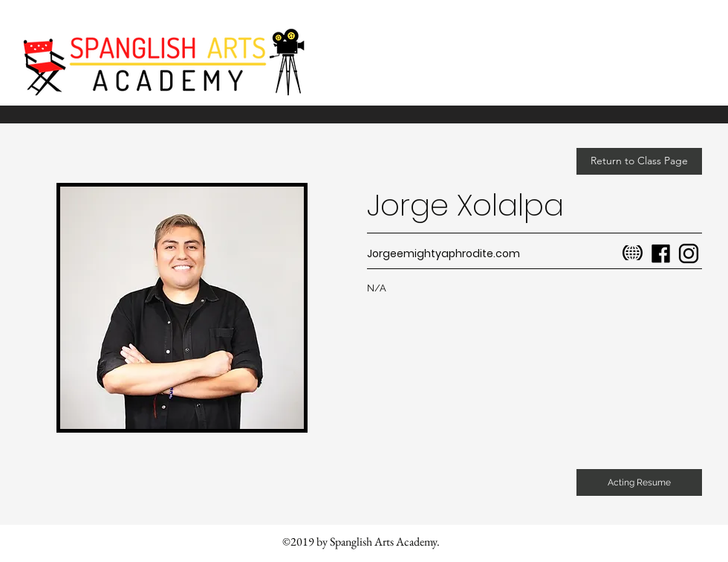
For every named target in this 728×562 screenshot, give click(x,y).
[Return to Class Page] (639, 161)
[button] (639, 482)
